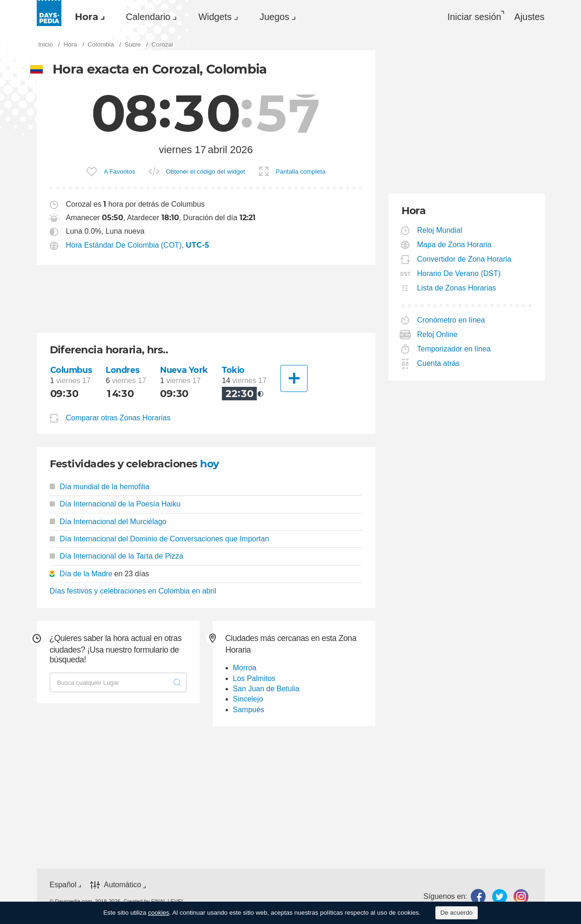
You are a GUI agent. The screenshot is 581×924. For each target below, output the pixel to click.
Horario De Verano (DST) (459, 273)
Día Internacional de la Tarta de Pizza (117, 556)
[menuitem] (87, 17)
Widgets (215, 17)
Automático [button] (122, 885)
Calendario (148, 17)
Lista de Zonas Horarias (457, 288)
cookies (159, 913)
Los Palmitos (254, 678)
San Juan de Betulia (266, 689)
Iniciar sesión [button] (474, 17)
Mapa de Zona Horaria (455, 245)
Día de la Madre (86, 574)
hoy (209, 464)
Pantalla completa (301, 172)
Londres (122, 370)
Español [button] (63, 885)
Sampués (249, 710)
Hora (87, 17)
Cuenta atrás (439, 363)
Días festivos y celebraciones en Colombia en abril (133, 591)
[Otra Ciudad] (294, 378)
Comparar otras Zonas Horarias (118, 418)
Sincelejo (248, 699)
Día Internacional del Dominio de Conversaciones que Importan (160, 539)
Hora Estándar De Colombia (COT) (124, 245)
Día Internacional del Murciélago (108, 522)
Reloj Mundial (440, 230)
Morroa (245, 668)
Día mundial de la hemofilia (100, 487)
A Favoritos (119, 172)
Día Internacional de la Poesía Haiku (115, 504)
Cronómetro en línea (451, 320)
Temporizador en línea (454, 349)
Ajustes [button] (529, 17)
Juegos (274, 17)
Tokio (233, 370)
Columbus (71, 370)
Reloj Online (438, 334)
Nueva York (184, 370)
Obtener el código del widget (206, 172)
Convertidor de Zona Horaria (465, 259)
